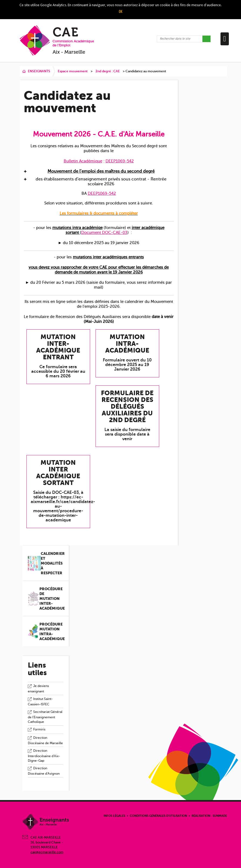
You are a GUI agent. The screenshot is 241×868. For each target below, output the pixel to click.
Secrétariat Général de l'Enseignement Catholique (45, 717)
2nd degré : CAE (108, 71)
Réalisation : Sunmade (209, 816)
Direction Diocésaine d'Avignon (44, 771)
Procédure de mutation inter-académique (52, 599)
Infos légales (114, 816)
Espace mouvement (73, 71)
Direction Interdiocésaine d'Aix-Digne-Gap (44, 756)
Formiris (39, 729)
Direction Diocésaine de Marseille (45, 741)
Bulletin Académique (83, 161)
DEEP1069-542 (120, 161)
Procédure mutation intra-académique (52, 631)
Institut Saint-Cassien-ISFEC (40, 702)
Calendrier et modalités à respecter (53, 563)
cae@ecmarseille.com (47, 852)
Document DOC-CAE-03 (104, 233)
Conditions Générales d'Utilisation (158, 816)
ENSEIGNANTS (39, 71)
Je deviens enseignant (38, 689)
